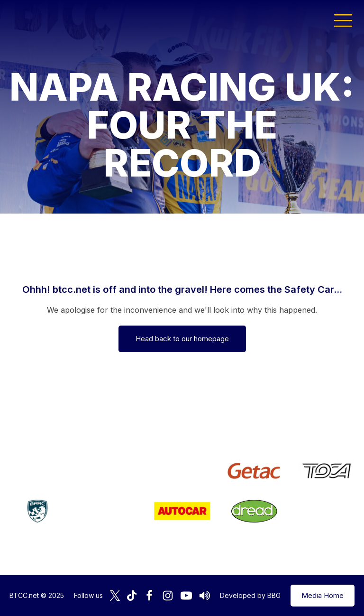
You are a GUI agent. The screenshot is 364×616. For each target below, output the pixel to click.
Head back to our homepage (182, 339)
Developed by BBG (250, 595)
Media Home (323, 595)
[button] (343, 20)
